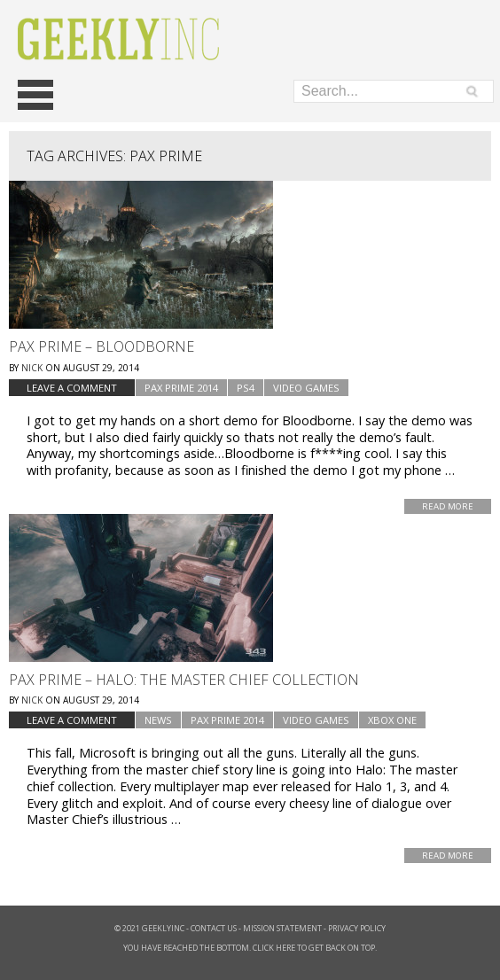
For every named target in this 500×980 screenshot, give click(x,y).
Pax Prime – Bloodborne (102, 346)
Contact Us (214, 928)
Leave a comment (72, 388)
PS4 (246, 388)
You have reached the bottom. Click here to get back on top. (250, 948)
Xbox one (392, 720)
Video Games (306, 388)
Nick (32, 368)
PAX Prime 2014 (181, 388)
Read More (448, 506)
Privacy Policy (357, 928)
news (158, 720)
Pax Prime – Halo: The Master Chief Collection (184, 680)
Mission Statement (282, 928)
